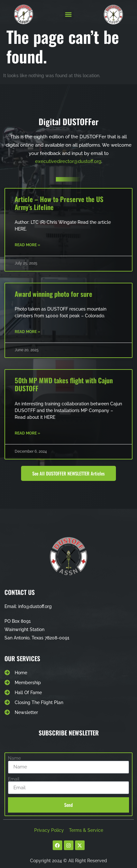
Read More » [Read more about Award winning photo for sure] (27, 332)
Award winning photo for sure (53, 294)
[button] (68, 15)
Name (14, 758)
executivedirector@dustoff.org (68, 161)
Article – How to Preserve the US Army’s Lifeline (59, 203)
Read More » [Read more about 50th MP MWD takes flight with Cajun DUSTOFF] (27, 433)
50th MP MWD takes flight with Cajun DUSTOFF (64, 384)
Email (14, 779)
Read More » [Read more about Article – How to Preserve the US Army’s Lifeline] (27, 245)
